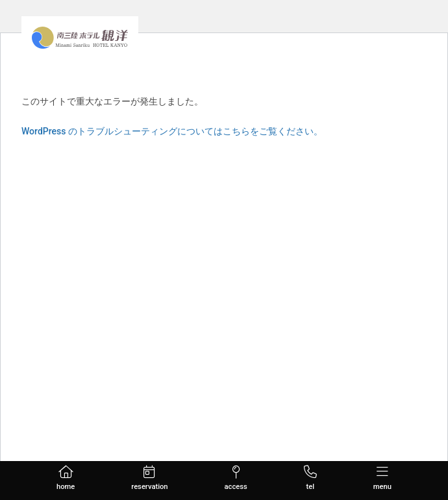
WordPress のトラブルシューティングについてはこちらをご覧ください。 (172, 131)
